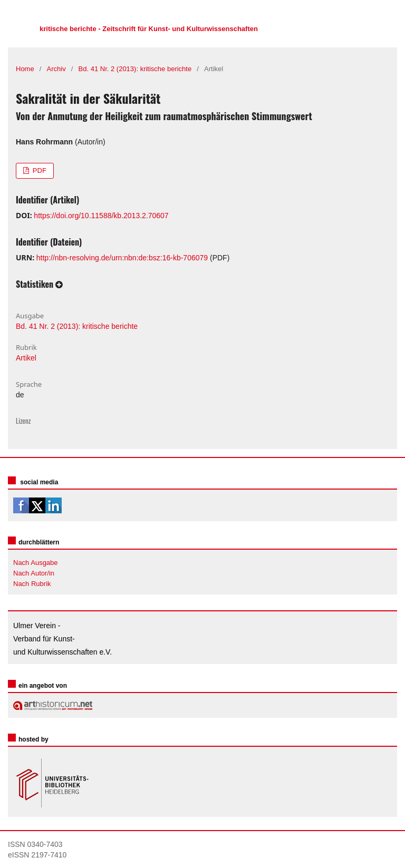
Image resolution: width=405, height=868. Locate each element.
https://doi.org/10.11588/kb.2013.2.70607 (101, 216)
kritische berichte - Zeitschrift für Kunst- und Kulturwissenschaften (149, 29)
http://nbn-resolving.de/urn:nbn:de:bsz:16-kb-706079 (122, 258)
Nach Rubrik (32, 584)
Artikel (26, 358)
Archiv (56, 69)
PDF (38, 170)
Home (25, 69)
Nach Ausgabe (36, 563)
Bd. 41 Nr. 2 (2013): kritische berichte (135, 69)
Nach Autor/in (34, 573)
